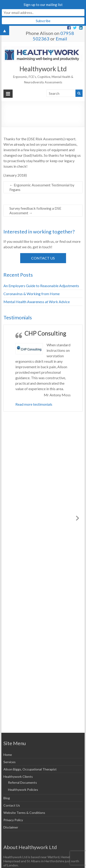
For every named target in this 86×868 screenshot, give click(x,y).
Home (8, 755)
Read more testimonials (34, 404)
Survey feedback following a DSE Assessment (35, 210)
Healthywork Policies (23, 790)
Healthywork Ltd (43, 69)
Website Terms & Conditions (24, 813)
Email (61, 39)
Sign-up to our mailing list (43, 5)
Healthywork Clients (18, 777)
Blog (7, 798)
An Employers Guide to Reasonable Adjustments (41, 286)
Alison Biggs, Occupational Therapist (30, 769)
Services (10, 762)
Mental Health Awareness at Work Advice (37, 302)
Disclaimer (11, 827)
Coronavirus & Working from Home (32, 294)
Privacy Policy (13, 820)
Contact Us (43, 258)
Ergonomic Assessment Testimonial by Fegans (42, 187)
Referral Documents (22, 782)
